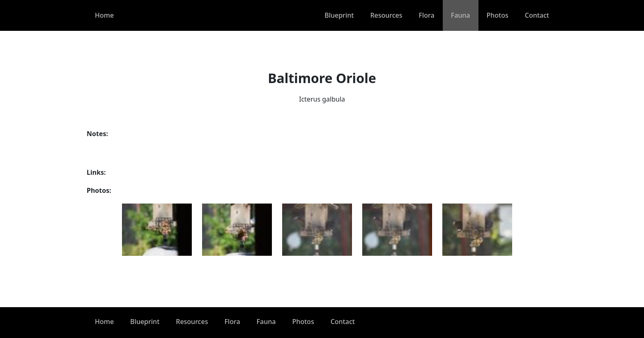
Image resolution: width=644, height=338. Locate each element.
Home (104, 15)
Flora (427, 15)
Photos (498, 15)
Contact (537, 15)
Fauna (461, 15)
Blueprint (339, 15)
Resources (386, 15)
